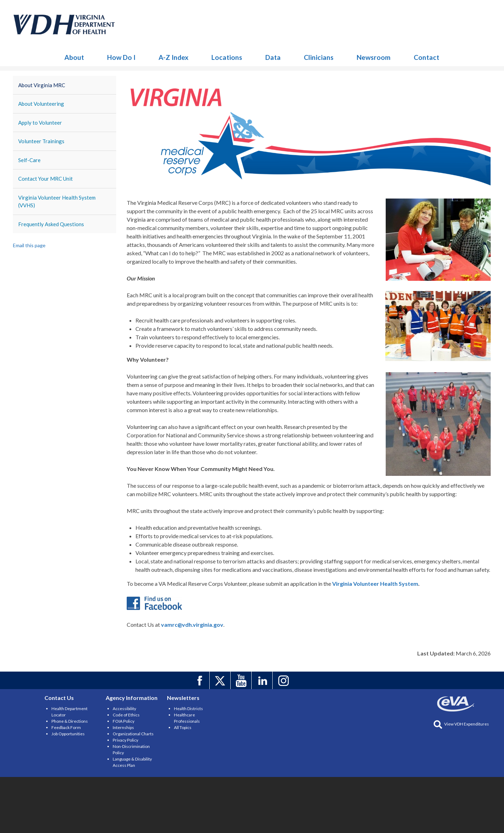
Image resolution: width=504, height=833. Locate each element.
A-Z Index (173, 57)
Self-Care (29, 160)
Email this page (29, 245)
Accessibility (124, 709)
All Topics (183, 727)
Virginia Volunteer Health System (375, 584)
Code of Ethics (126, 715)
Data (273, 57)
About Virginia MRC (42, 85)
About (74, 57)
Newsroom (374, 57)
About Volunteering (41, 104)
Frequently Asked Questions (51, 224)
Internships (123, 727)
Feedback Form (66, 727)
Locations (227, 57)
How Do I (121, 57)
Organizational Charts (133, 734)
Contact (426, 57)
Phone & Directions (70, 721)
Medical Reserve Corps (64, 25)
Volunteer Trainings (41, 141)
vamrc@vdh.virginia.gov (192, 624)
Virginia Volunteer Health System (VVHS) (57, 202)
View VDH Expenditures (461, 724)
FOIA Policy (124, 721)
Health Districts (188, 709)
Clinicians (319, 57)
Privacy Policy (125, 740)
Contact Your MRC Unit (45, 179)
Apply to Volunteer (40, 123)
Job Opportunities (68, 734)
